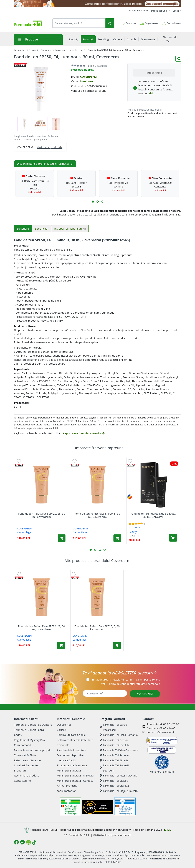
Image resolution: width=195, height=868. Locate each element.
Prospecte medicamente (72, 765)
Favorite (128, 23)
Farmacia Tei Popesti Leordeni (114, 768)
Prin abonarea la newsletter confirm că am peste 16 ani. (125, 679)
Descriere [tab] (23, 229)
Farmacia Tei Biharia (114, 760)
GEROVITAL (135, 528)
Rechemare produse (27, 775)
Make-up (60, 50)
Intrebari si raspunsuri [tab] (70, 229)
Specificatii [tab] (42, 229)
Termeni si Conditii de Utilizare (33, 725)
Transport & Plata (25, 755)
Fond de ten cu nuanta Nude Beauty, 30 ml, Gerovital (153, 515)
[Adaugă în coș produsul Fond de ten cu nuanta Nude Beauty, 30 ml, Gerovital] (173, 538)
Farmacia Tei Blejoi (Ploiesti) (119, 791)
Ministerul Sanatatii (69, 770)
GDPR (176, 11)
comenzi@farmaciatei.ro (162, 732)
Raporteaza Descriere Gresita (84, 433)
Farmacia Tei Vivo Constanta (119, 750)
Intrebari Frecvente (26, 765)
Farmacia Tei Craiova (114, 786)
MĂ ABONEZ (145, 694)
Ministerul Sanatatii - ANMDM (75, 775)
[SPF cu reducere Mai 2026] (98, 4)
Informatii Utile (159, 11)
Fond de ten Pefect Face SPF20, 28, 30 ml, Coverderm (42, 515)
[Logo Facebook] (16, 842)
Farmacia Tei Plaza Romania (119, 735)
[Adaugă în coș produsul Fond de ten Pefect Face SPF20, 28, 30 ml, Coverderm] (62, 538)
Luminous (87, 81)
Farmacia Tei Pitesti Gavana (118, 775)
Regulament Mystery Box (30, 740)
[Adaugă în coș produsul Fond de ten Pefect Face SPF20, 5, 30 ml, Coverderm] (117, 538)
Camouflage (24, 532)
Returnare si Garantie (27, 760)
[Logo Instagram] (29, 842)
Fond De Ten (76, 50)
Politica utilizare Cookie (71, 735)
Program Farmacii (139, 11)
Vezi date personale (130, 684)
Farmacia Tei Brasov (114, 781)
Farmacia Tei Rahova (114, 755)
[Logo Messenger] (22, 842)
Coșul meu (149, 23)
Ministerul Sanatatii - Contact (75, 781)
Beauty (133, 532)
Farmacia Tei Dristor (114, 740)
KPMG (168, 830)
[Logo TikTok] (34, 842)
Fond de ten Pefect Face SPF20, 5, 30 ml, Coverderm (97, 515)
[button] (93, 202)
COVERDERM (88, 77)
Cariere (61, 730)
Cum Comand (23, 745)
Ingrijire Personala (42, 50)
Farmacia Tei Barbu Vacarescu (113, 727)
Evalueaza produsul (83, 70)
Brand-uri (20, 770)
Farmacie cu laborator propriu (33, 750)
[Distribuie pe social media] (178, 59)
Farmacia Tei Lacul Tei (115, 745)
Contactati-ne (22, 781)
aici (151, 93)
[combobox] (79, 23)
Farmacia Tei (21, 50)
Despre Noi (64, 725)
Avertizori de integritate (72, 750)
